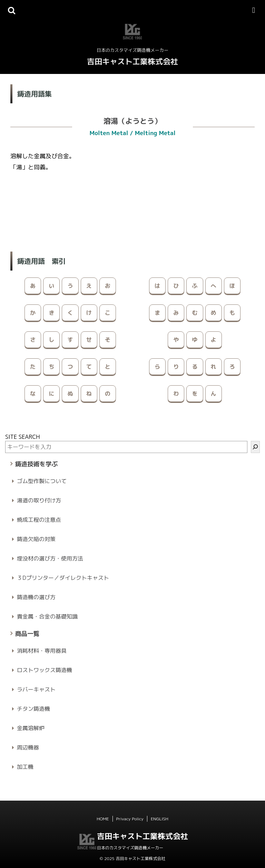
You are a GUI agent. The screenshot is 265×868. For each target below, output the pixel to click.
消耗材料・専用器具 (42, 651)
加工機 (25, 767)
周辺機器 (28, 747)
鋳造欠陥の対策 (36, 539)
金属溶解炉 (31, 728)
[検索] (255, 447)
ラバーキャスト (36, 689)
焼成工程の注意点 (39, 520)
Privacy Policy (130, 819)
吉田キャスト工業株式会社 (132, 61)
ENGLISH (160, 819)
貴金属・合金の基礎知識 (47, 616)
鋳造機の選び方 (36, 597)
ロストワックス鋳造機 (45, 670)
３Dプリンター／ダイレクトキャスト (63, 578)
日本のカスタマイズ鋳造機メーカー (130, 848)
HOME (103, 819)
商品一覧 (27, 634)
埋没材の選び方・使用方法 (50, 558)
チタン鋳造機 (33, 709)
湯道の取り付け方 (39, 500)
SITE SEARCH (23, 437)
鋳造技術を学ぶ (36, 464)
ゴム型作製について (42, 481)
